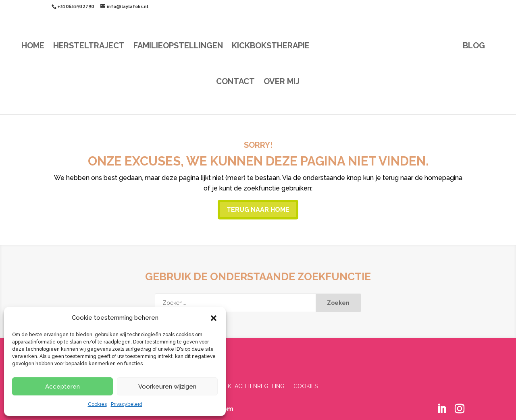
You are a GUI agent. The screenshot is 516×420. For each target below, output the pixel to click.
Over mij (282, 82)
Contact (235, 82)
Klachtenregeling (256, 386)
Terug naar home (258, 210)
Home (33, 47)
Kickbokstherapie (271, 47)
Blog (474, 47)
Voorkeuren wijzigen (167, 387)
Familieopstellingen (178, 47)
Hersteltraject (89, 47)
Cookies (97, 404)
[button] (214, 318)
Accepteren (62, 387)
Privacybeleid (127, 404)
